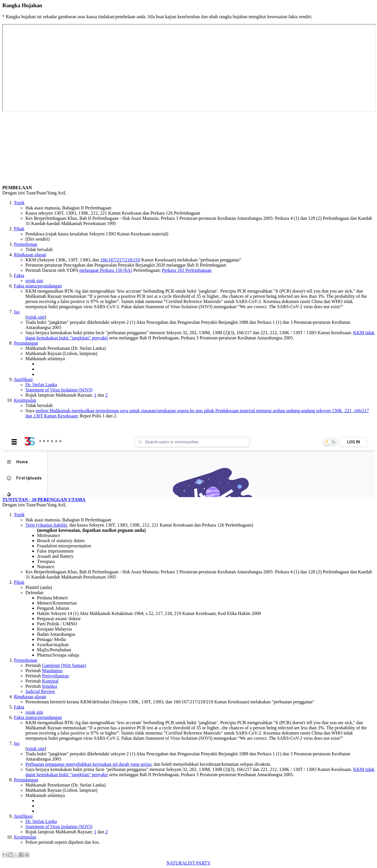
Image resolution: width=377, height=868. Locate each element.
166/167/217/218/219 (120, 260)
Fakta (19, 275)
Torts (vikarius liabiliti (46, 525)
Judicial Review (40, 691)
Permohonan (26, 244)
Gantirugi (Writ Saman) (64, 665)
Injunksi (49, 686)
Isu (17, 312)
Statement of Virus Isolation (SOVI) (59, 390)
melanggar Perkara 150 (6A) (106, 270)
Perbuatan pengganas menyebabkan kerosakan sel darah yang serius (88, 764)
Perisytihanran (55, 676)
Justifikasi (23, 379)
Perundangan (26, 343)
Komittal (50, 681)
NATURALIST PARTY (188, 863)
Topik (19, 203)
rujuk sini (34, 281)
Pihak (19, 229)
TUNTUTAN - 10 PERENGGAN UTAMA (44, 500)
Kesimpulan (25, 400)
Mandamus (52, 671)
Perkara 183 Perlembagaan (187, 270)
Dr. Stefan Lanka (41, 385)
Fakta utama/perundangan (38, 286)
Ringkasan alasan (30, 255)
